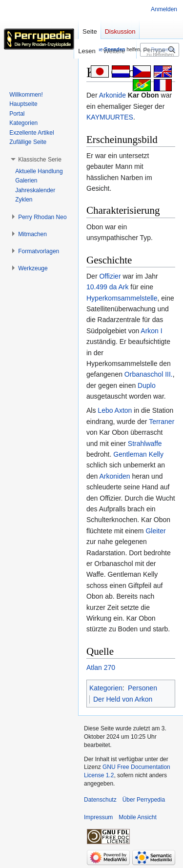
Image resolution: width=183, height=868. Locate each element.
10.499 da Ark (107, 287)
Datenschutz (100, 800)
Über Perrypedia (144, 800)
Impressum (98, 817)
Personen (142, 688)
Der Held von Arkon (123, 699)
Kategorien (106, 688)
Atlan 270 (101, 667)
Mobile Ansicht (137, 817)
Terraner (162, 422)
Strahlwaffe (145, 444)
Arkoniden (114, 476)
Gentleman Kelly (138, 454)
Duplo (147, 385)
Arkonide (112, 95)
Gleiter (155, 531)
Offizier (110, 276)
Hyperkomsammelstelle (122, 298)
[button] (40, 160)
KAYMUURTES (110, 117)
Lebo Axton (115, 410)
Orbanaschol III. (149, 374)
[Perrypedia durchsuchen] (160, 50)
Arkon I (151, 331)
